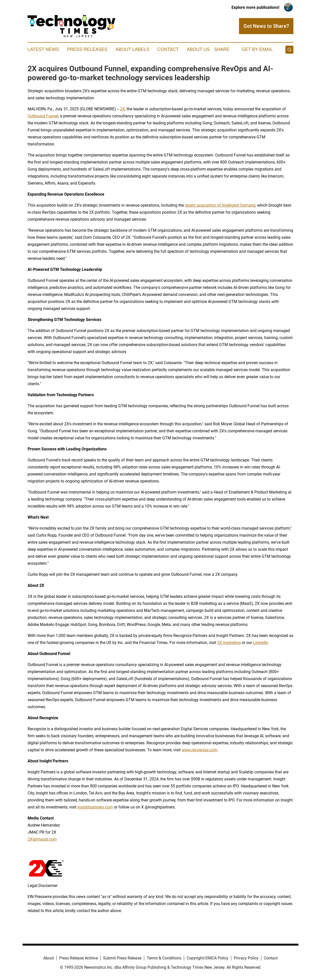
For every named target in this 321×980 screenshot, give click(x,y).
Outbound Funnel (43, 116)
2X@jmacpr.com (42, 839)
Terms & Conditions (164, 958)
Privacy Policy (246, 958)
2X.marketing (229, 643)
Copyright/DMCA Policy (208, 958)
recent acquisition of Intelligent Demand (220, 205)
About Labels (132, 49)
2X (123, 109)
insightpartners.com (95, 807)
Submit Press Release (122, 958)
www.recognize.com (199, 750)
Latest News (43, 49)
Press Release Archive (78, 958)
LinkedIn (261, 643)
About (49, 958)
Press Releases (87, 49)
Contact (168, 49)
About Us (198, 49)
